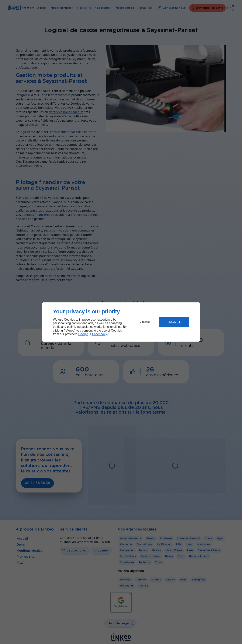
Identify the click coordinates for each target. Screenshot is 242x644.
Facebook (99, 334)
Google (83, 334)
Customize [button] (145, 322)
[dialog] (121, 322)
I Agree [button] (174, 322)
